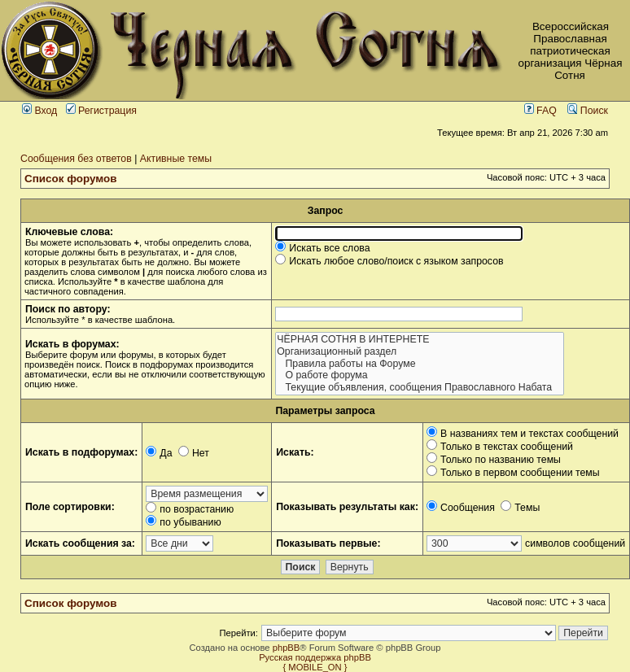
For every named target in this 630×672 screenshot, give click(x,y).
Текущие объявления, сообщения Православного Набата (419, 388)
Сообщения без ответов (76, 159)
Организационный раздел (419, 352)
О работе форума (419, 375)
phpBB (287, 648)
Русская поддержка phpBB (315, 657)
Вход (39, 111)
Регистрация (101, 111)
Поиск (588, 111)
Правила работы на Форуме (419, 364)
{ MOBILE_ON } (315, 667)
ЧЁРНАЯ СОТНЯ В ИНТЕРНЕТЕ (419, 340)
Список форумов (71, 179)
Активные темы (176, 159)
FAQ (540, 111)
